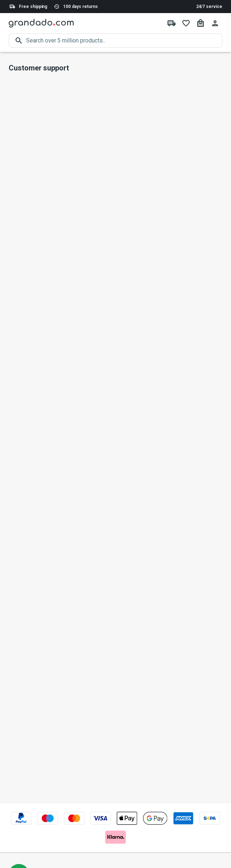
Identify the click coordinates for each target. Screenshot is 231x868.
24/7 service (209, 7)
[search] (124, 40)
